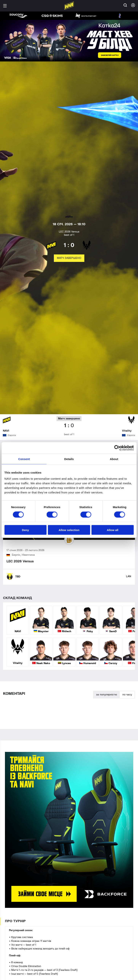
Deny (25, 530)
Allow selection (69, 530)
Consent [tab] (24, 459)
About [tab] (114, 459)
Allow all (113, 530)
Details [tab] (69, 459)
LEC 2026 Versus (20, 561)
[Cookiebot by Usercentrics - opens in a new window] (117, 448)
